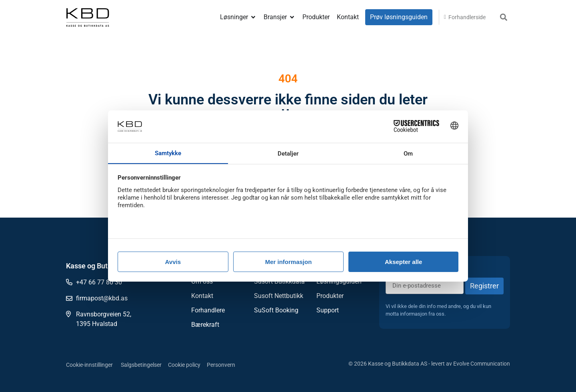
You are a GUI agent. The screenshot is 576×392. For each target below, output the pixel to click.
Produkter (330, 296)
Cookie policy (184, 365)
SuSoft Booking (276, 310)
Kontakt (202, 296)
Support (328, 310)
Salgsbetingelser (141, 365)
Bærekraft (205, 325)
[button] (503, 17)
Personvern (221, 365)
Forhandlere (208, 310)
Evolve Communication (482, 364)
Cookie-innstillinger (89, 365)
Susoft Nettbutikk (279, 296)
